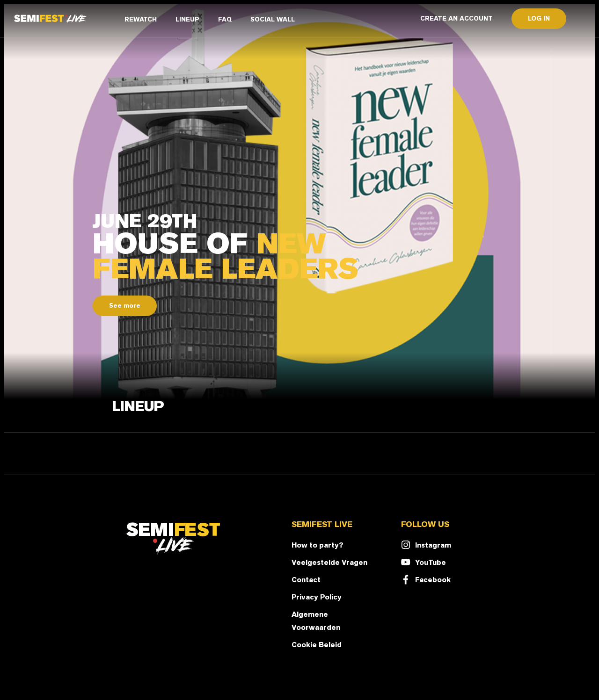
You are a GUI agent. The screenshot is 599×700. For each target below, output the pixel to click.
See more (125, 306)
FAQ (225, 19)
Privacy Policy (317, 597)
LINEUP (187, 19)
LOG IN (539, 18)
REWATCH (141, 19)
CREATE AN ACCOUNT (457, 18)
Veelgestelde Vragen (329, 562)
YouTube (424, 562)
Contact (306, 580)
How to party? (318, 545)
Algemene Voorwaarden (316, 621)
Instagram (426, 545)
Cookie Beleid (317, 645)
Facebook (426, 580)
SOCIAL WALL (273, 19)
